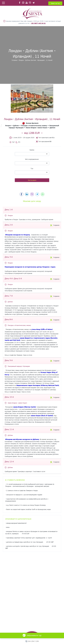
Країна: (32, 150)
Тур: (32, 168)
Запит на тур (55, 3)
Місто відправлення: (32, 159)
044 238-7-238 (33, 641)
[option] (32, 98)
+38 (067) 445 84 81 (38, 23)
